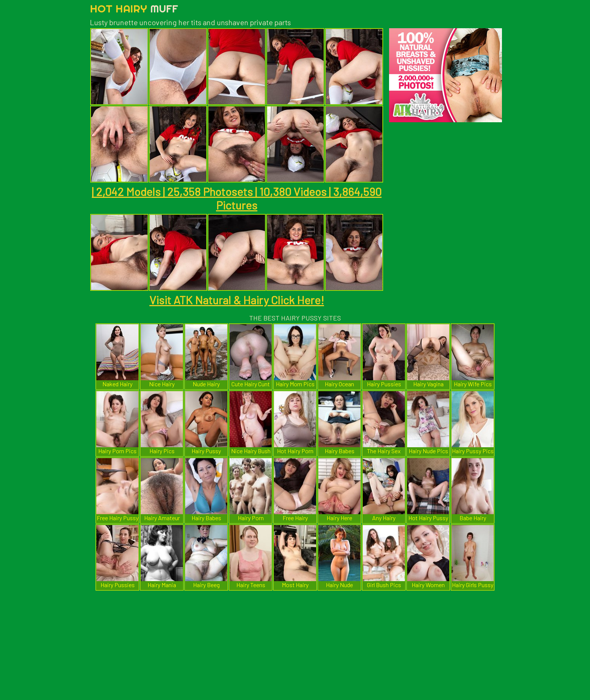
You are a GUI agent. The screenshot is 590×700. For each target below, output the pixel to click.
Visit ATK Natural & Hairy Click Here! (237, 300)
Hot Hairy (134, 8)
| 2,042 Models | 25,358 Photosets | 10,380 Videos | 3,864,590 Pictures (237, 198)
